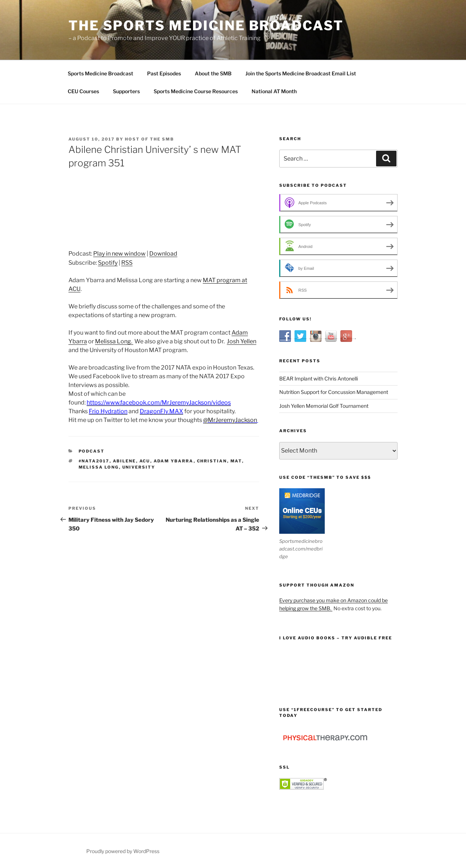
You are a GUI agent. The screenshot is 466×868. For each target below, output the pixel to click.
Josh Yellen (242, 341)
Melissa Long (99, 467)
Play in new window (119, 254)
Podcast (92, 451)
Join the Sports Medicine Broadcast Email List (301, 73)
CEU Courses (83, 91)
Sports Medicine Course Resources (196, 91)
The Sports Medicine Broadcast (206, 25)
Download (163, 254)
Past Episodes (164, 73)
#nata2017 (94, 461)
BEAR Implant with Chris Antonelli (319, 378)
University (139, 467)
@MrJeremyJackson (230, 420)
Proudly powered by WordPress (123, 851)
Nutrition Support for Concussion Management (334, 392)
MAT (236, 461)
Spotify (108, 263)
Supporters (126, 91)
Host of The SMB (149, 139)
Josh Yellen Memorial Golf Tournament (324, 406)
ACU (145, 461)
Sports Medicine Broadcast (100, 73)
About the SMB (213, 73)
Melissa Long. (114, 341)
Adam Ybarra (174, 461)
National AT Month (274, 91)
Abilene (125, 461)
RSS (127, 263)
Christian (212, 461)
